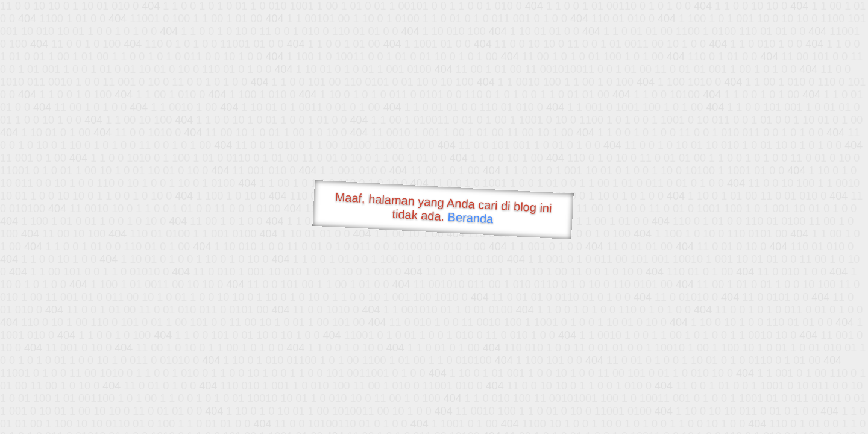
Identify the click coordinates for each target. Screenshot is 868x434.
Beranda (470, 218)
